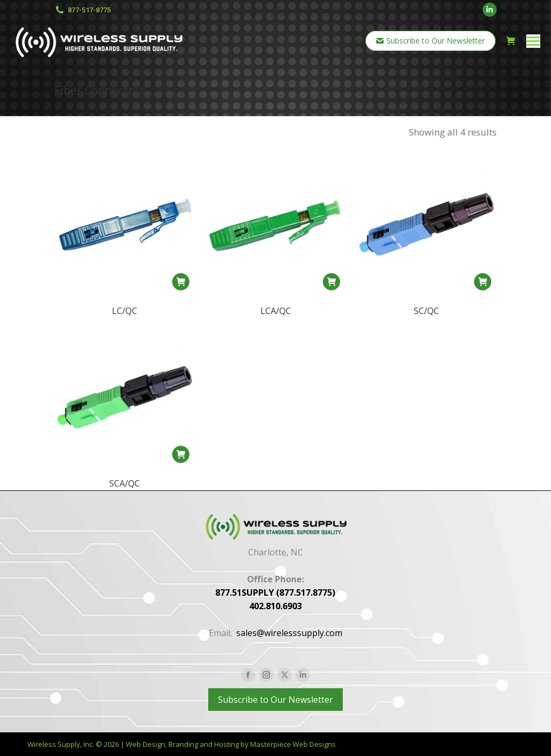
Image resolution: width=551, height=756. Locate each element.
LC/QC (125, 311)
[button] (181, 282)
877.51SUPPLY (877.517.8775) (275, 593)
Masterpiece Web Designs (293, 744)
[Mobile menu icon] (533, 41)
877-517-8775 (83, 10)
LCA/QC (276, 311)
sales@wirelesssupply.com (289, 633)
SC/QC (426, 311)
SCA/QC (125, 500)
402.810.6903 (275, 606)
